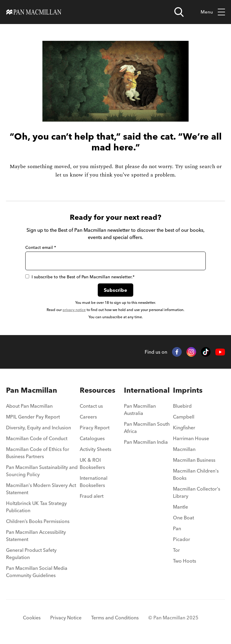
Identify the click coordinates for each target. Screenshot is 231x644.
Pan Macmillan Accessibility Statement (36, 536)
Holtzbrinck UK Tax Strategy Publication (36, 507)
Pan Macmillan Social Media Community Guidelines (37, 572)
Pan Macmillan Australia (140, 410)
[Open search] (179, 12)
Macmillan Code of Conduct (37, 438)
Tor (176, 550)
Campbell (184, 417)
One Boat (183, 518)
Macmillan (184, 449)
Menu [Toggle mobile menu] (213, 12)
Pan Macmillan (32, 390)
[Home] (34, 12)
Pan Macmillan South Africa (147, 428)
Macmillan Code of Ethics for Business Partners (38, 453)
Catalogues (92, 438)
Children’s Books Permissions (38, 521)
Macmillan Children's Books (196, 474)
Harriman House (191, 438)
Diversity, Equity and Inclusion (38, 428)
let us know (69, 175)
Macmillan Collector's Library (197, 492)
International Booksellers (94, 482)
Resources (97, 390)
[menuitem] (43, 408)
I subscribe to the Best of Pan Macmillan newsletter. (80, 277)
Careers (88, 417)
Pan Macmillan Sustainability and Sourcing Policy (42, 471)
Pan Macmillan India (146, 442)
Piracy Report (95, 428)
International (147, 390)
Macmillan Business (194, 460)
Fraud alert (92, 496)
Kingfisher (184, 428)
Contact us (91, 406)
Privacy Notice (66, 618)
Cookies (32, 618)
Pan (177, 528)
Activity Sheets (95, 449)
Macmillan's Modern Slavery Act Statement (41, 489)
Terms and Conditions (115, 618)
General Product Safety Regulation (31, 554)
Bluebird (182, 406)
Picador (182, 539)
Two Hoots (185, 561)
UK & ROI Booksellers (92, 464)
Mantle (180, 507)
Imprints (188, 390)
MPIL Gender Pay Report (33, 417)
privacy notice (74, 310)
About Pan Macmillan (29, 406)
